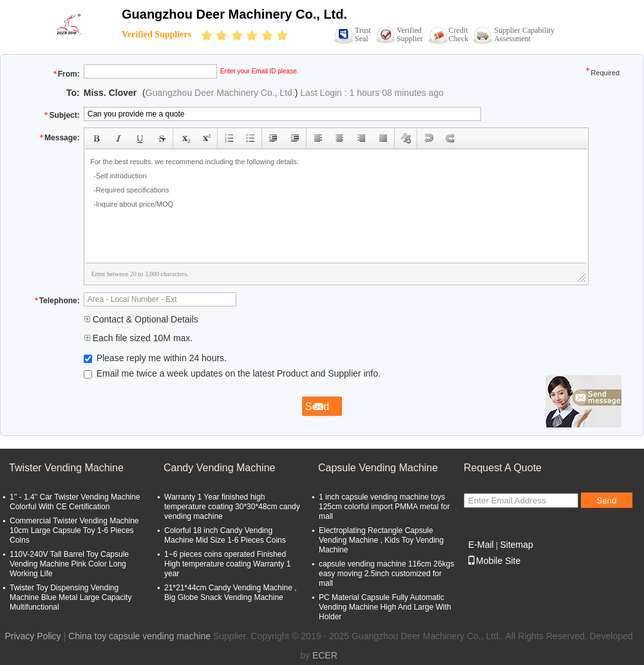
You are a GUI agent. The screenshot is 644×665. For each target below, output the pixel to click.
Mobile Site (494, 561)
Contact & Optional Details (141, 319)
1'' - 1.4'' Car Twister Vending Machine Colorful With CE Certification (75, 502)
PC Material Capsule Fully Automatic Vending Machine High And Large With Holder (385, 607)
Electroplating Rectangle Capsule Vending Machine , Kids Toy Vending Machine (381, 540)
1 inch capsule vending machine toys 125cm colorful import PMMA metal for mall (384, 507)
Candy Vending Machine (219, 468)
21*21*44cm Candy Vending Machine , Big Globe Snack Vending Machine (230, 593)
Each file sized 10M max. (138, 338)
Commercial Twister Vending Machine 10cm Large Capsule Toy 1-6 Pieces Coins (74, 530)
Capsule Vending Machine (378, 468)
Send (606, 501)
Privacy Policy (33, 636)
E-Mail (481, 545)
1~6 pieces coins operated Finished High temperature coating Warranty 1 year (227, 564)
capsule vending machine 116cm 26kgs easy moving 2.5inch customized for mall (386, 574)
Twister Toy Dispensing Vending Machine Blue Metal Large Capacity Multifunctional (71, 597)
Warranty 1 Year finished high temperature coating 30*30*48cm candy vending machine (232, 507)
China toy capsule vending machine (139, 636)
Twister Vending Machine (66, 468)
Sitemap (516, 545)
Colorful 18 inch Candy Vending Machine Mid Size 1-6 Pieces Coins (225, 535)
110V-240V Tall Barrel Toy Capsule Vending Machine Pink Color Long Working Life (69, 564)
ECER (325, 655)
